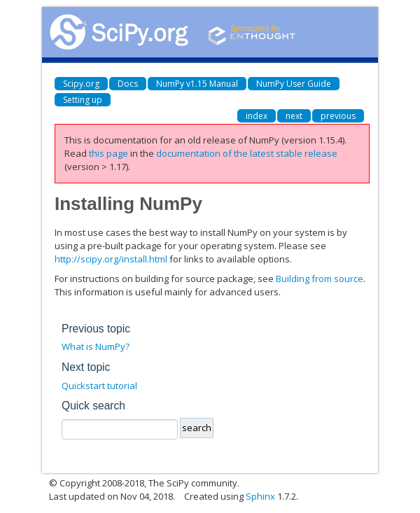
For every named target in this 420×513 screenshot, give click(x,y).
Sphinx (260, 496)
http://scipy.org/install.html (111, 259)
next (294, 116)
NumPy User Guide (294, 84)
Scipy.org (81, 84)
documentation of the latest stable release (247, 153)
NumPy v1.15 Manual (197, 84)
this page (108, 153)
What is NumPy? (96, 346)
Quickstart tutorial (99, 386)
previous (338, 116)
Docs (128, 84)
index (257, 116)
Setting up (83, 100)
